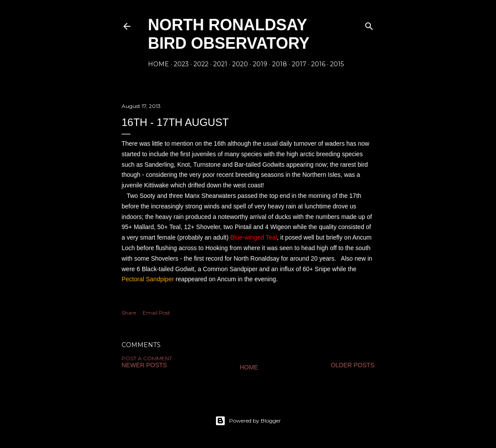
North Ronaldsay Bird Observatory (229, 34)
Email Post (156, 313)
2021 (220, 64)
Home (158, 64)
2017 (299, 64)
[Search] (369, 24)
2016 (318, 64)
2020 (240, 64)
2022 (201, 64)
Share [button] (129, 313)
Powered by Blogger (248, 421)
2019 (260, 64)
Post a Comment (147, 358)
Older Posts (352, 365)
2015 (337, 64)
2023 (181, 64)
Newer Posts (144, 365)
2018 (280, 64)
